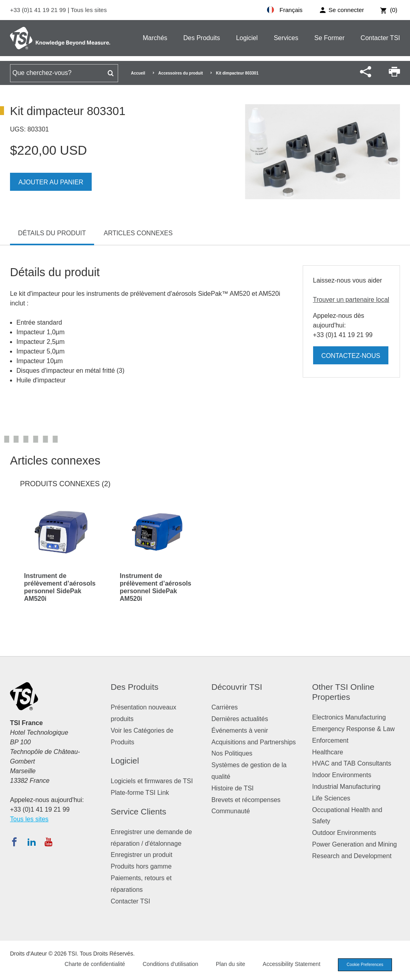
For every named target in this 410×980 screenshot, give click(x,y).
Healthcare (328, 752)
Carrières (225, 707)
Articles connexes (138, 233)
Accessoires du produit (180, 73)
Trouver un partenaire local (351, 300)
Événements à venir (240, 730)
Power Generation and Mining (355, 844)
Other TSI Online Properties (344, 692)
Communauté (231, 811)
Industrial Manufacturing (347, 787)
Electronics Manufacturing (349, 717)
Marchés (155, 38)
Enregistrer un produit (142, 855)
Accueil (138, 73)
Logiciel (247, 38)
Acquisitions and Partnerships (254, 742)
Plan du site (226, 964)
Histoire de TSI (233, 788)
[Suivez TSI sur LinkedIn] (32, 842)
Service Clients (139, 811)
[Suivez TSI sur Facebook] (14, 842)
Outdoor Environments (344, 833)
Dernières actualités (240, 719)
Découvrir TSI (237, 687)
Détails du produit (52, 233)
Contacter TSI (380, 38)
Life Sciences (331, 798)
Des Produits (202, 38)
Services (286, 38)
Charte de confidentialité (91, 964)
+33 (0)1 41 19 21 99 (39, 10)
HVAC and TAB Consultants (352, 763)
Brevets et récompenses (246, 800)
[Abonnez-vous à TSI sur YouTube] (48, 842)
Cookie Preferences (363, 965)
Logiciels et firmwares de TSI (152, 781)
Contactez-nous (351, 356)
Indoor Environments (342, 775)
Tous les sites (89, 10)
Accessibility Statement (287, 964)
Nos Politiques (232, 753)
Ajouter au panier (51, 182)
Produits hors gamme (141, 866)
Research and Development (352, 856)
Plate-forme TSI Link (140, 793)
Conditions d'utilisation (166, 964)
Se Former (330, 38)
